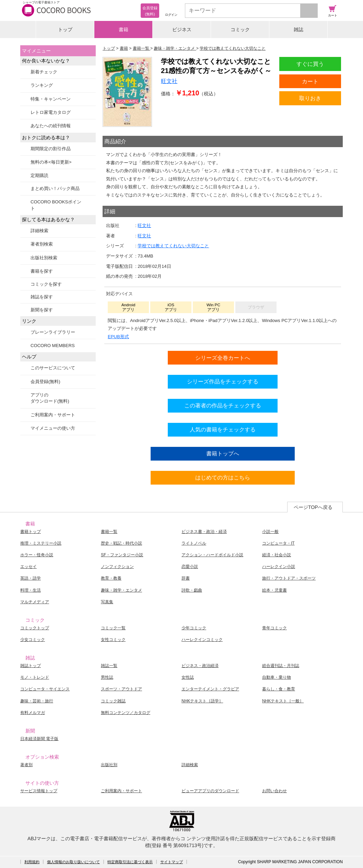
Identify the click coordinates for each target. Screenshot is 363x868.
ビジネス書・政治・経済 (204, 532)
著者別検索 (42, 244)
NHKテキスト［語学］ (202, 701)
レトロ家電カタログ (51, 112)
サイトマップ (172, 862)
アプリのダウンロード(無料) (50, 398)
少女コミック (33, 640)
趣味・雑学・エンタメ (121, 590)
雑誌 (298, 29)
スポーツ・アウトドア (121, 689)
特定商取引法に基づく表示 (130, 862)
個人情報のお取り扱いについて (73, 862)
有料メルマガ (33, 713)
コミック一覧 (113, 628)
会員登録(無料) (45, 382)
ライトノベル (194, 543)
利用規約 (32, 862)
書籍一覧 (109, 532)
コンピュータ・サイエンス (45, 689)
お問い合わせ (274, 791)
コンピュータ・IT (278, 543)
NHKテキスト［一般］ (283, 701)
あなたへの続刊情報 (51, 126)
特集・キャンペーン (51, 99)
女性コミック (113, 640)
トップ (65, 29)
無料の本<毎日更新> (51, 162)
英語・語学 (31, 578)
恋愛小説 (190, 567)
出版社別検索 (44, 258)
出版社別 (109, 765)
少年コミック (194, 628)
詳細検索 (39, 231)
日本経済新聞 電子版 (39, 739)
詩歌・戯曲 (192, 590)
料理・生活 (31, 590)
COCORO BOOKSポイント (56, 205)
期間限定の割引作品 (51, 149)
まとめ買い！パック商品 (55, 188)
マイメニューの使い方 (53, 428)
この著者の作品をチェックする (223, 405)
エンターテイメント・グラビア (210, 689)
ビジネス (182, 29)
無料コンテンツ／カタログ (126, 713)
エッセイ (28, 567)
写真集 (107, 602)
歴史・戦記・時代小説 (121, 543)
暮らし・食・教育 (279, 689)
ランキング (42, 85)
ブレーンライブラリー (53, 332)
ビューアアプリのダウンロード (210, 791)
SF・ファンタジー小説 (122, 555)
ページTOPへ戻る (313, 507)
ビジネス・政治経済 (200, 666)
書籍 (124, 29)
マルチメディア (35, 602)
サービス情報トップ (39, 791)
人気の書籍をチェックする (223, 429)
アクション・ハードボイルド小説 (212, 555)
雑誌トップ (31, 666)
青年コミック (274, 628)
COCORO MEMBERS (53, 346)
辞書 (186, 578)
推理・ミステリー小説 (41, 543)
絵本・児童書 (274, 590)
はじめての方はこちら (223, 477)
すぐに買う (310, 64)
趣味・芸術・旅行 (37, 701)
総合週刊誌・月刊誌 (281, 666)
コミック (240, 29)
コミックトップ (35, 628)
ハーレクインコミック (202, 640)
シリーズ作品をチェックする (223, 381)
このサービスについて (53, 368)
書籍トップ (31, 532)
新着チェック (44, 72)
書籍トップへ (223, 453)
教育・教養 (111, 578)
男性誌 (107, 677)
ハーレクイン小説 (279, 567)
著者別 (26, 765)
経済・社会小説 (277, 555)
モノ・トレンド (35, 677)
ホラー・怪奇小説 (37, 555)
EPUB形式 (118, 337)
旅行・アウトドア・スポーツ (289, 578)
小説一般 (270, 532)
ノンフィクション (117, 567)
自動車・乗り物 (277, 677)
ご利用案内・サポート (53, 415)
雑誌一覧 (109, 666)
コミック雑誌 (113, 701)
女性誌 (188, 677)
